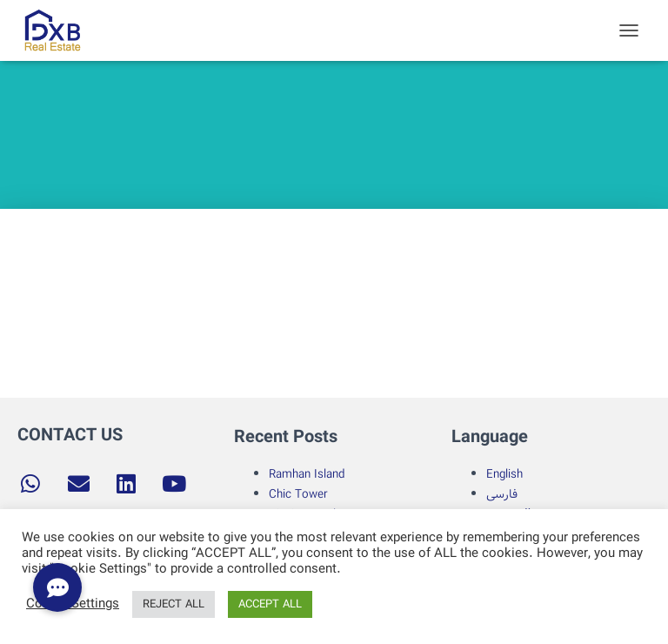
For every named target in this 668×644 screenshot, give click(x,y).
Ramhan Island (307, 474)
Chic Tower (298, 494)
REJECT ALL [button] (174, 604)
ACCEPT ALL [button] (270, 604)
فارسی (502, 494)
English (504, 474)
